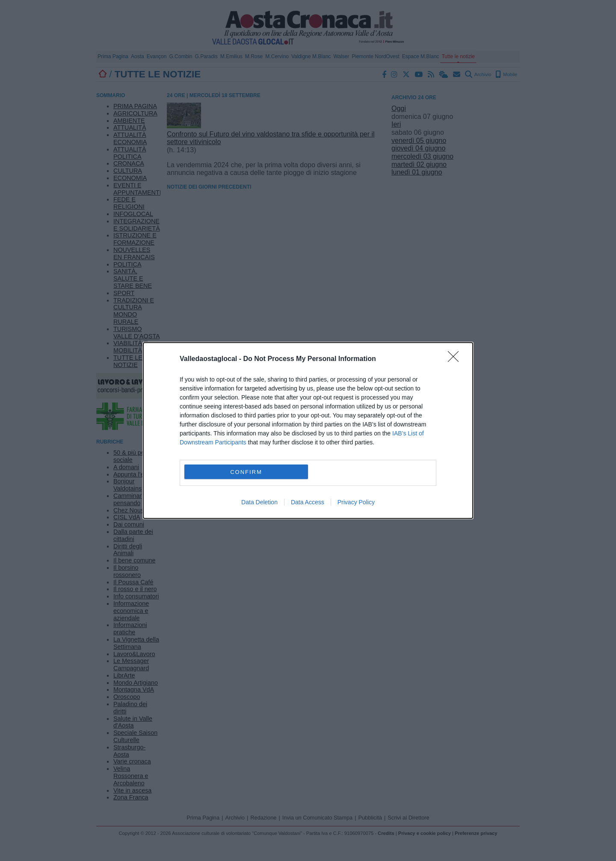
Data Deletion (259, 502)
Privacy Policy (356, 502)
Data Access (308, 502)
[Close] (456, 359)
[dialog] (308, 430)
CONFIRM (246, 472)
